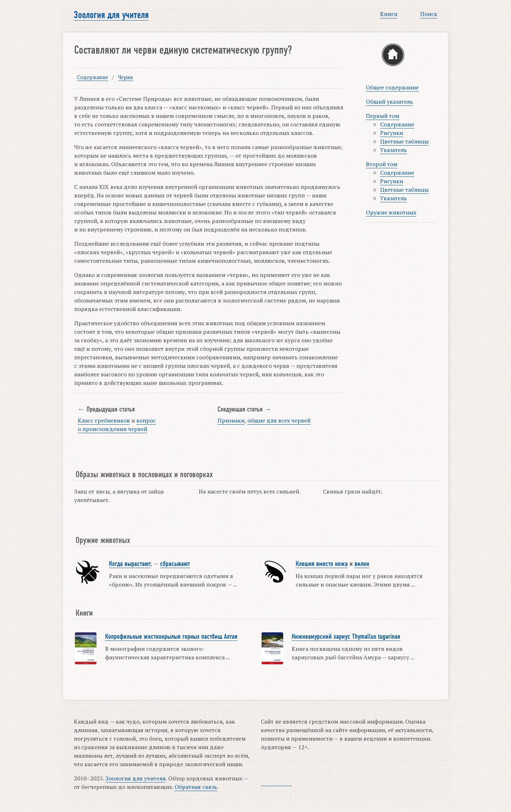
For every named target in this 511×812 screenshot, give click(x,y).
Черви (126, 77)
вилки (362, 564)
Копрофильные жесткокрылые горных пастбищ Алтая (171, 637)
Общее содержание (392, 87)
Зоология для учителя (111, 15)
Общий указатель (389, 102)
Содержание (93, 77)
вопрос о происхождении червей (117, 425)
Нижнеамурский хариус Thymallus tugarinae (346, 637)
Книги (389, 14)
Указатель (394, 150)
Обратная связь (196, 787)
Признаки (231, 420)
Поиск (429, 14)
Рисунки (392, 133)
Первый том (383, 116)
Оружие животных (391, 212)
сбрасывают (175, 564)
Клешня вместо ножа (322, 564)
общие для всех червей (279, 420)
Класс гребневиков (104, 420)
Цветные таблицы (404, 141)
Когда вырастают (130, 564)
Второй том (382, 164)
